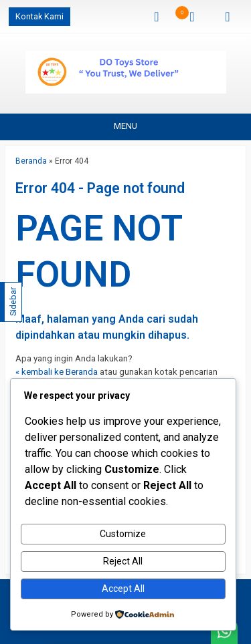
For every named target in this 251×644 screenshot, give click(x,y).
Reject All (123, 561)
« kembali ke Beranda (57, 372)
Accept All (123, 589)
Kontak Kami (39, 16)
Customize (123, 534)
